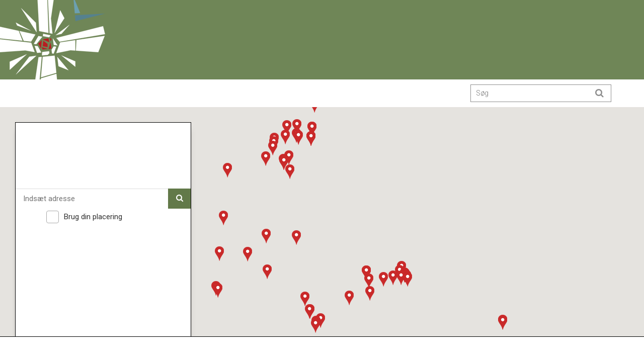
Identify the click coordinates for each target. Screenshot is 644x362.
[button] (267, 271)
